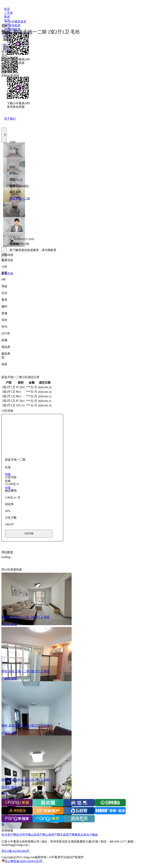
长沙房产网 (9, 835)
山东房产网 (38, 835)
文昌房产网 (67, 835)
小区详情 (29, 533)
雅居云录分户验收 (86, 835)
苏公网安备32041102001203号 (24, 861)
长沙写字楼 (23, 835)
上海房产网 (53, 835)
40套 (8, 488)
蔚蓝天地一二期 (20, 199)
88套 (8, 474)
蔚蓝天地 (7, 273)
